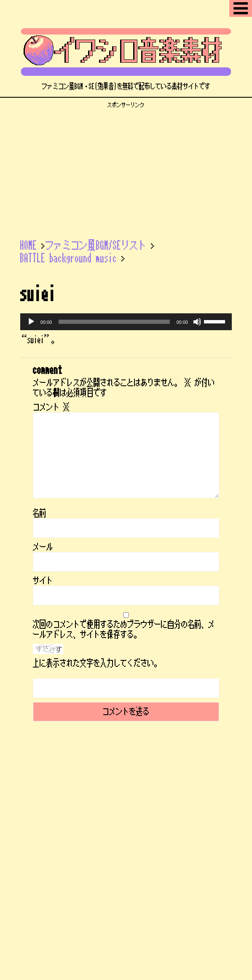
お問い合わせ (196, 797)
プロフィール (153, 797)
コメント (51, 407)
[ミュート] (197, 322)
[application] (126, 322)
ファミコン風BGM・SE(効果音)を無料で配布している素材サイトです (126, 833)
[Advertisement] (126, 168)
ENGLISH (132, 788)
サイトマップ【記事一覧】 (95, 797)
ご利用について (170, 788)
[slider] (114, 322)
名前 (40, 513)
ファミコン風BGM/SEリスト (53, 788)
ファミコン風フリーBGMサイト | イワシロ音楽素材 (126, 819)
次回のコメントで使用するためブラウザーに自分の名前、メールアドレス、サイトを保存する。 (124, 630)
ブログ (104, 788)
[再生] (31, 322)
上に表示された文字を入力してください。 (97, 663)
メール (43, 547)
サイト (43, 581)
